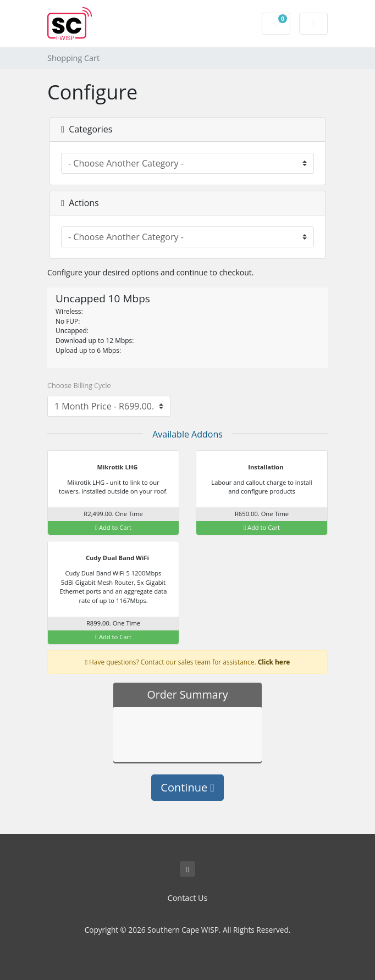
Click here (274, 662)
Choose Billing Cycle (79, 385)
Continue (187, 787)
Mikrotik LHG (111, 468)
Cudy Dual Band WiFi (111, 558)
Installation (259, 468)
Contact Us (188, 898)
